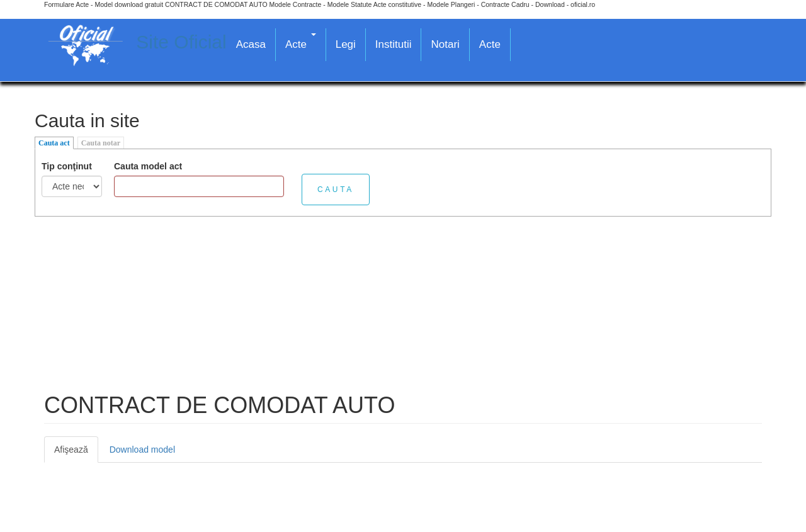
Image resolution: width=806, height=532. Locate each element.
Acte (301, 42)
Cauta (336, 190)
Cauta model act (148, 166)
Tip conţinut (67, 166)
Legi (346, 44)
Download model (142, 450)
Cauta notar (101, 143)
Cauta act (54, 143)
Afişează (76, 453)
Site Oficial (181, 42)
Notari (445, 44)
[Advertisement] (403, 305)
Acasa (251, 44)
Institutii (394, 44)
